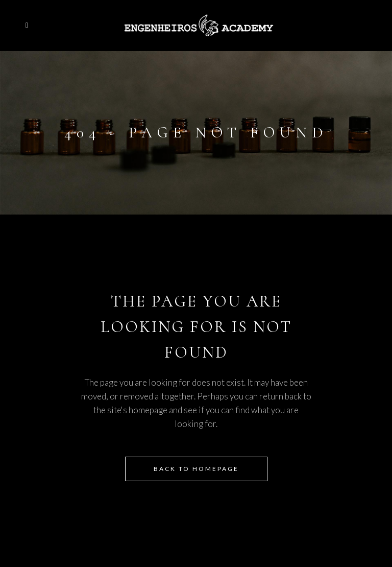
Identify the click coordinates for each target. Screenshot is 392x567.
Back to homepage (196, 469)
